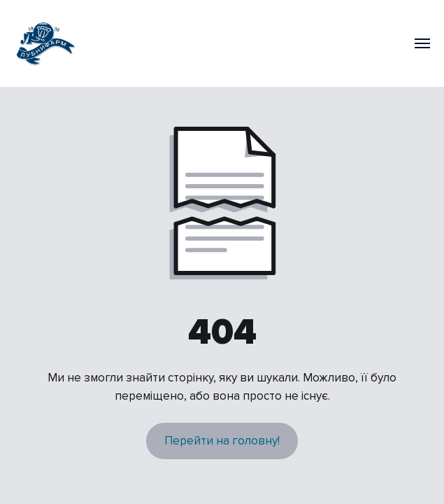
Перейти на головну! (222, 441)
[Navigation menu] (422, 43)
